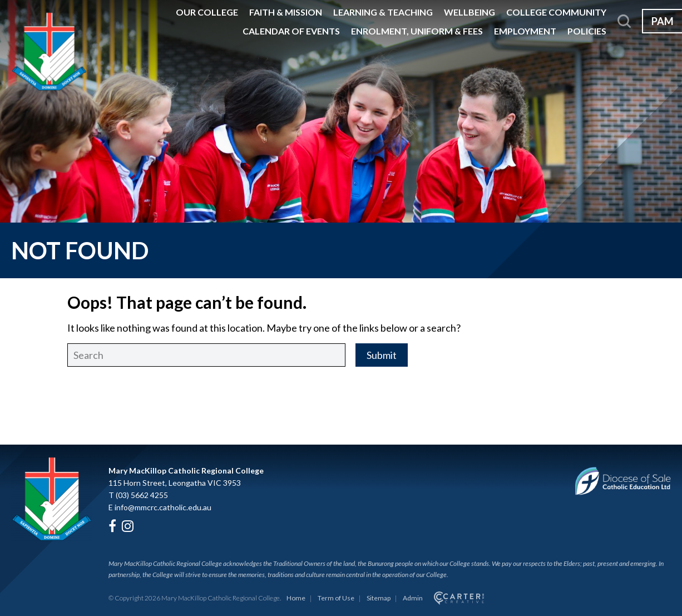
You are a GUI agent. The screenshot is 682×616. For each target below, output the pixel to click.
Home (296, 598)
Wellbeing (470, 12)
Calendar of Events (291, 31)
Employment (525, 31)
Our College (207, 12)
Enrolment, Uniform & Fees (417, 31)
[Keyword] (206, 355)
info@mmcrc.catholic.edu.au (163, 507)
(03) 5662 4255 (142, 495)
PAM (663, 21)
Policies (587, 31)
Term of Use (336, 598)
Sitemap (379, 598)
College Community (556, 12)
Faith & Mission (286, 12)
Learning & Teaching (383, 12)
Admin (413, 598)
